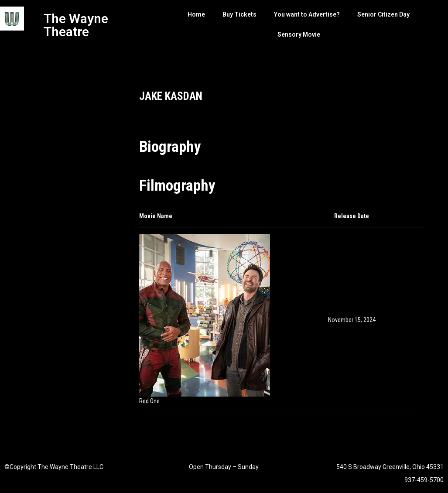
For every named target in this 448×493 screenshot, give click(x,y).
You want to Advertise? (307, 14)
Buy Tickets (239, 14)
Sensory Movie (299, 34)
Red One (149, 401)
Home (196, 14)
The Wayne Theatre (76, 25)
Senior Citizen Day (383, 14)
